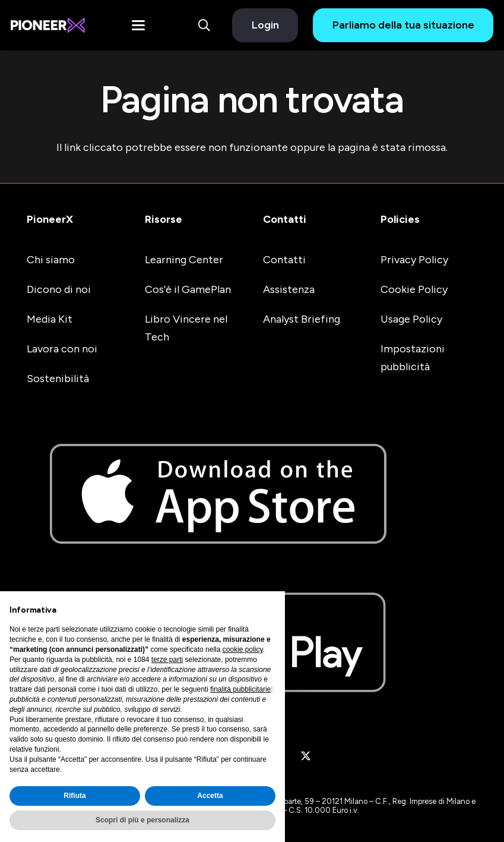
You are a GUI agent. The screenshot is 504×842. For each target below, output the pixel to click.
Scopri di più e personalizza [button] (142, 820)
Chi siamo (51, 260)
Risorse (164, 219)
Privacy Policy (414, 260)
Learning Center (184, 260)
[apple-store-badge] (252, 494)
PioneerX (50, 219)
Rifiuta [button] (75, 796)
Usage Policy (411, 319)
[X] (305, 757)
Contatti (285, 219)
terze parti (167, 660)
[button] (138, 26)
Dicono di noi (59, 289)
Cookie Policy (414, 289)
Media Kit (50, 319)
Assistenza (289, 289)
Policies (400, 219)
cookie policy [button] (243, 649)
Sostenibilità (58, 379)
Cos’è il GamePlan (188, 289)
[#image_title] (48, 25)
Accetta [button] (210, 796)
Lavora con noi (62, 349)
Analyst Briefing (302, 319)
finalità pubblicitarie (240, 689)
